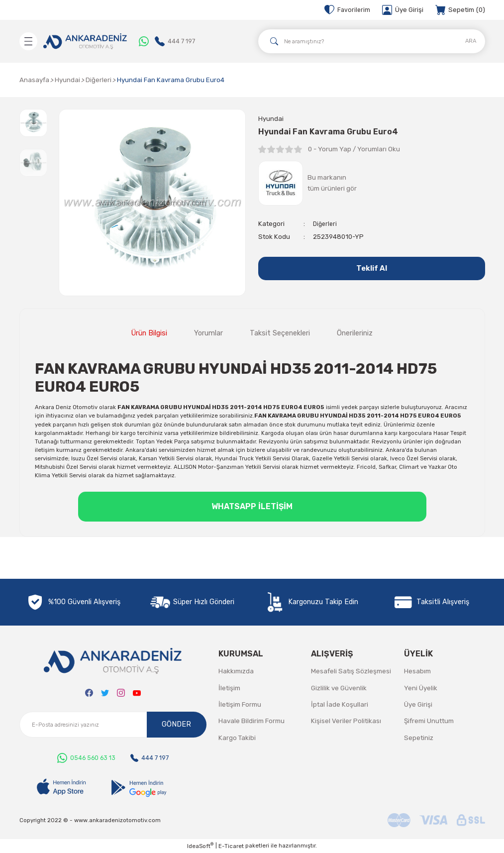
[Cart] (460, 10)
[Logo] (85, 41)
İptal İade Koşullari (340, 704)
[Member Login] (403, 10)
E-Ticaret (231, 846)
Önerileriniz (355, 333)
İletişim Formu (240, 704)
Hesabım (417, 671)
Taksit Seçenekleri (280, 333)
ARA (471, 41)
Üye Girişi (418, 704)
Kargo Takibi (237, 738)
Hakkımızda (236, 671)
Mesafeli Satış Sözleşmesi (351, 671)
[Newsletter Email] (113, 725)
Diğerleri (326, 224)
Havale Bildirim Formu (252, 721)
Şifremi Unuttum (429, 721)
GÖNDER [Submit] (176, 724)
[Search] (372, 41)
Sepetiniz (419, 738)
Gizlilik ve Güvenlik (339, 688)
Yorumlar (208, 333)
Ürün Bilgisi (149, 333)
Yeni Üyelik (421, 688)
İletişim (229, 688)
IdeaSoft (200, 846)
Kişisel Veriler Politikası (346, 721)
